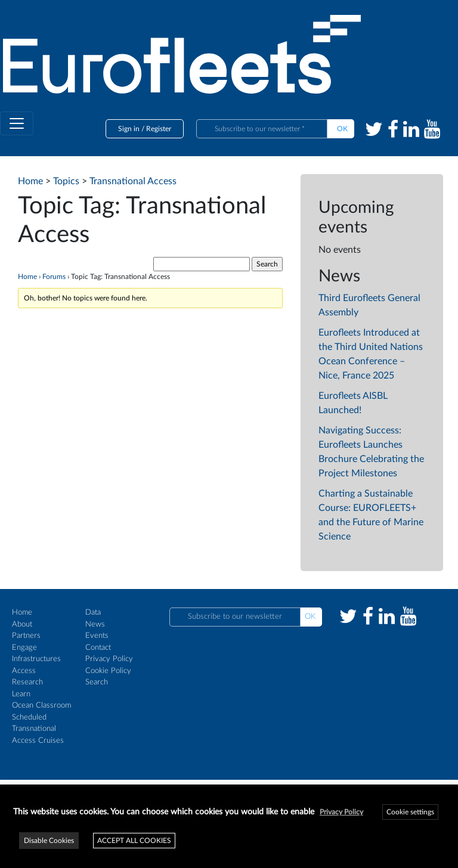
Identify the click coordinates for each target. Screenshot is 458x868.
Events (97, 636)
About (22, 624)
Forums (54, 277)
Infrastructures (36, 659)
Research (27, 682)
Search (97, 682)
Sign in (129, 129)
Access (24, 671)
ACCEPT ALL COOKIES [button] (134, 841)
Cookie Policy (108, 671)
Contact (98, 648)
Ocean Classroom (41, 706)
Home (27, 277)
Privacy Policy (109, 659)
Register (159, 129)
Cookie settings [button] (410, 812)
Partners (26, 636)
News (95, 624)
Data (93, 613)
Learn (21, 694)
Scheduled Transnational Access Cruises (38, 729)
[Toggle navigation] (17, 123)
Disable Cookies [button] (49, 841)
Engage (24, 648)
